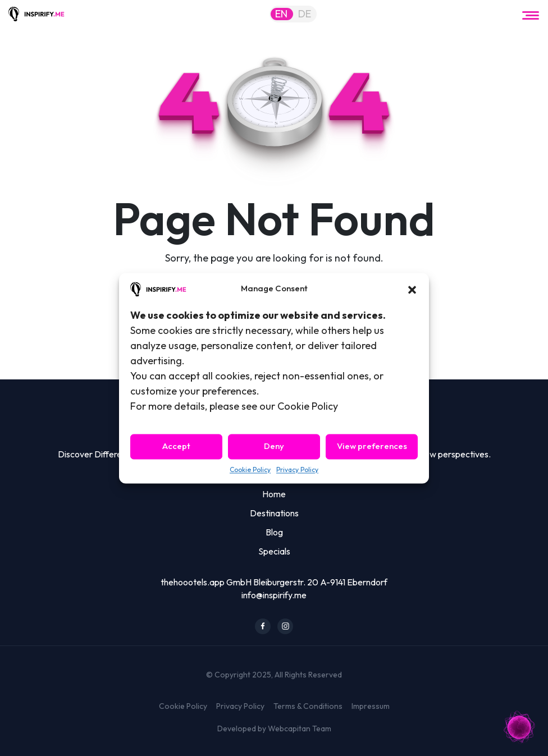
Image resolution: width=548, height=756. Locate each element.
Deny (274, 446)
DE (305, 14)
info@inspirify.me (274, 595)
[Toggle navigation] (531, 14)
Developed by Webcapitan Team (274, 728)
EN (281, 14)
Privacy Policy (297, 469)
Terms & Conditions (308, 706)
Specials (274, 551)
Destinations (274, 513)
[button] (412, 288)
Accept (176, 446)
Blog (274, 532)
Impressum (371, 706)
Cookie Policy (250, 469)
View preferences (372, 446)
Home (274, 494)
